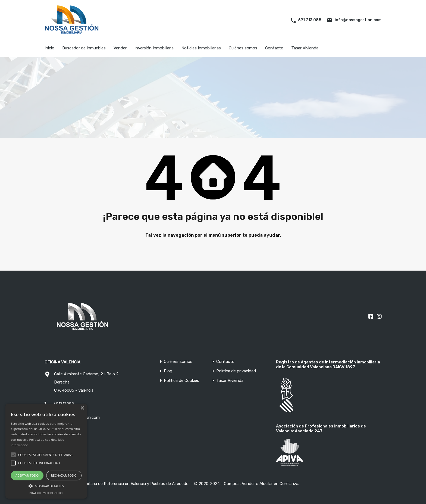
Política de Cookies (181, 381)
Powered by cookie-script (46, 493)
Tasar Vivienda (305, 48)
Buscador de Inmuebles (84, 48)
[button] (46, 485)
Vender (120, 48)
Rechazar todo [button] (64, 475)
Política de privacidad (236, 371)
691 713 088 (310, 20)
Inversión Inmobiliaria (154, 48)
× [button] (82, 408)
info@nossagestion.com (358, 20)
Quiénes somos (243, 48)
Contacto (274, 48)
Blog (168, 371)
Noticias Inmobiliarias (201, 48)
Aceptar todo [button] (27, 475)
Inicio (49, 48)
